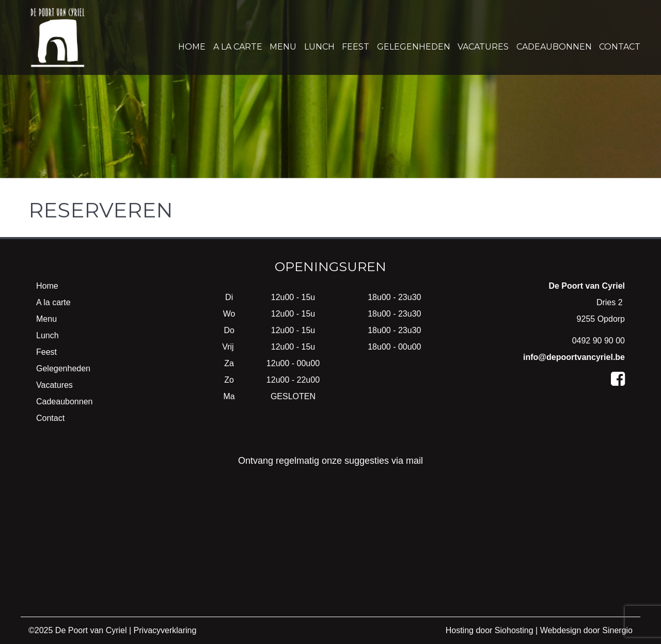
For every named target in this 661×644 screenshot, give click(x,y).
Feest (356, 47)
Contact (620, 47)
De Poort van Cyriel (91, 630)
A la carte (238, 47)
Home (192, 47)
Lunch (319, 47)
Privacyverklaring (165, 630)
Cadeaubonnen (554, 47)
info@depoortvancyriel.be (574, 357)
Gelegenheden (414, 47)
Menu (283, 47)
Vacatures (483, 47)
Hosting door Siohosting (490, 630)
